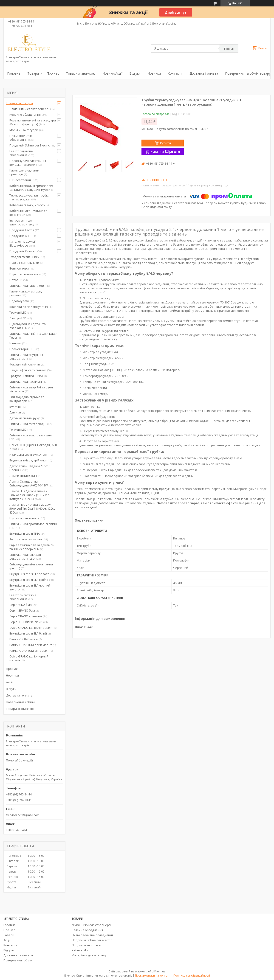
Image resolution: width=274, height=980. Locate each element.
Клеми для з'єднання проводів (24, 172)
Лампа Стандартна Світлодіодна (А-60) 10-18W (29, 483)
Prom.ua (160, 971)
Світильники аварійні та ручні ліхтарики (31, 389)
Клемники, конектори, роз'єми (26, 293)
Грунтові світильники (25, 274)
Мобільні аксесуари (24, 130)
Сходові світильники (24, 257)
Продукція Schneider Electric (30, 145)
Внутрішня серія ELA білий (28, 633)
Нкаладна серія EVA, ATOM (28, 455)
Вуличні (15, 407)
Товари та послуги (19, 103)
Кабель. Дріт (81, 950)
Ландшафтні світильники (28, 370)
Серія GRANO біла (22, 610)
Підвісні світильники (24, 263)
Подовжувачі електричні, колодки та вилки (28, 163)
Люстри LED (18, 318)
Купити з (165, 152)
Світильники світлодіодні (28, 424)
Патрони (16, 280)
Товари (33, 73)
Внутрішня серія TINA (25, 534)
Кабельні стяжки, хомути (27, 205)
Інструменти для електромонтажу (22, 222)
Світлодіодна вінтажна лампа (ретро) (31, 566)
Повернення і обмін (20, 702)
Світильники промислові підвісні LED (33, 526)
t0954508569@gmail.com (23, 815)
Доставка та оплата (18, 955)
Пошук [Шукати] (229, 49)
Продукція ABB (20, 236)
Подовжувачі (19, 301)
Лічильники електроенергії (29, 109)
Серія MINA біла (21, 605)
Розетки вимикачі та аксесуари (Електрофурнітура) (33, 122)
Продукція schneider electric (92, 940)
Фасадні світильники (25, 364)
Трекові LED (18, 312)
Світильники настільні (26, 382)
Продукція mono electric (89, 945)
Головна (14, 73)
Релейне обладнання (25, 115)
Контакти (175, 73)
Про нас (53, 73)
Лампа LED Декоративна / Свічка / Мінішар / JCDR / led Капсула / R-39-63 (29, 495)
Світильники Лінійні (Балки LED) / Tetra (33, 336)
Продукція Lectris (22, 230)
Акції (9, 682)
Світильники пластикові (27, 286)
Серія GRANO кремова (26, 616)
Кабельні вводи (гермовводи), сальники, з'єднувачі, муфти (31, 188)
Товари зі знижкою (81, 73)
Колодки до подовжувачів (29, 307)
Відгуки (135, 73)
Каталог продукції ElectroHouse (23, 243)
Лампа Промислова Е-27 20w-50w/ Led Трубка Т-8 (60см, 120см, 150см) (33, 508)
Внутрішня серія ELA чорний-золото (30, 587)
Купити (165, 143)
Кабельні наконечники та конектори (28, 213)
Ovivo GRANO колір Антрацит (31, 628)
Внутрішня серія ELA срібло (29, 580)
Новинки (154, 73)
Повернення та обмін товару (248, 73)
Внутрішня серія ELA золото (29, 574)
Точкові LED (18, 430)
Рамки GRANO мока (24, 639)
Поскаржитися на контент (153, 976)
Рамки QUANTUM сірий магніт (31, 645)
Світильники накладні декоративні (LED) (25, 557)
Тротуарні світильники (26, 376)
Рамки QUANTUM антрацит (29, 651)
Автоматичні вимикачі (26, 539)
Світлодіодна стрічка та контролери (27, 399)
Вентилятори (19, 268)
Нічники (15, 343)
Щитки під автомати (24, 518)
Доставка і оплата (204, 73)
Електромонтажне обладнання (23, 597)
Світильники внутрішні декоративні (26, 357)
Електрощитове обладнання (21, 153)
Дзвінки (15, 412)
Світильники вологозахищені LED (31, 437)
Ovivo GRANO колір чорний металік (29, 658)
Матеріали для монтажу (89, 955)
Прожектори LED (21, 349)
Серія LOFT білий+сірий (26, 622)
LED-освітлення (20, 180)
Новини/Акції (112, 73)
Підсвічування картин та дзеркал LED (28, 326)
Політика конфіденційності (192, 976)
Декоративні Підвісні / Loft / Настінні (30, 468)
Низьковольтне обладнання (21, 138)
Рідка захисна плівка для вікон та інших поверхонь (32, 547)
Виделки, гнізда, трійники (28, 460)
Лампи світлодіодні (23, 476)
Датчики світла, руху (25, 418)
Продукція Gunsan (23, 251)
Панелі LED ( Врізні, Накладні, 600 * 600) (33, 447)
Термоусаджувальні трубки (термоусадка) (30, 197)
